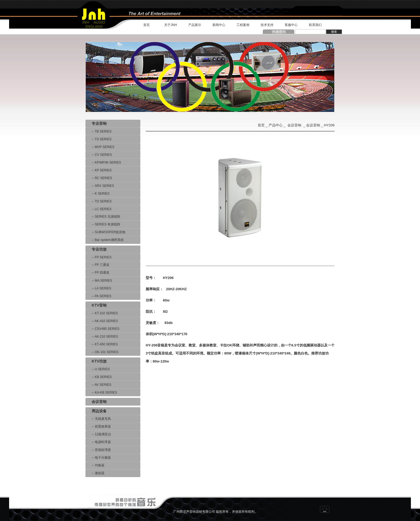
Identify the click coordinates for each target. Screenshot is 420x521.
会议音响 (294, 125)
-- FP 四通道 (97, 273)
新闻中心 (219, 25)
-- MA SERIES (99, 281)
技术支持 (267, 25)
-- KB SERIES (99, 377)
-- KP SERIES (99, 170)
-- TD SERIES (99, 201)
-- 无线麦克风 (98, 419)
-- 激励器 (95, 473)
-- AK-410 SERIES (102, 321)
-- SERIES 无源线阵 (103, 217)
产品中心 (276, 125)
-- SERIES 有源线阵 (103, 224)
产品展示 (195, 25)
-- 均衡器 (95, 465)
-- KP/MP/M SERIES (103, 163)
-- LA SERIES (98, 288)
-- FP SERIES (98, 257)
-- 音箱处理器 (98, 450)
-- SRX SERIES (100, 186)
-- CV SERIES (99, 155)
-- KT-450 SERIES (102, 344)
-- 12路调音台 (98, 434)
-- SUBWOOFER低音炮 (105, 232)
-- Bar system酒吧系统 (105, 240)
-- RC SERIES (99, 178)
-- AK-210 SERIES (102, 337)
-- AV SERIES (98, 385)
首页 (147, 25)
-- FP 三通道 (97, 265)
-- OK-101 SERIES (102, 352)
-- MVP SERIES (100, 147)
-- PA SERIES (98, 296)
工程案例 (243, 25)
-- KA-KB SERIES (101, 392)
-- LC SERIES (98, 209)
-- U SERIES (98, 369)
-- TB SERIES (98, 131)
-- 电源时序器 (98, 442)
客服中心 (291, 25)
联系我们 (315, 25)
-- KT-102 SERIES (102, 313)
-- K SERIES (97, 194)
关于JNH (170, 25)
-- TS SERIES (98, 139)
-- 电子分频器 (98, 458)
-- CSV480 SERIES (102, 329)
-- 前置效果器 (98, 426)
